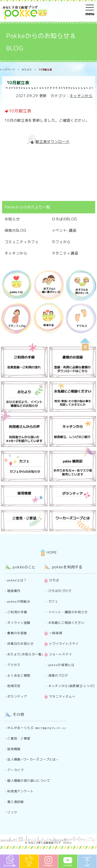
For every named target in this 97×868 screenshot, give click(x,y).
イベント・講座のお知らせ (68, 612)
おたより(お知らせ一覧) (25, 654)
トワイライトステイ (64, 644)
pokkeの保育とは (61, 665)
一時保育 (56, 633)
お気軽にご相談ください (66, 623)
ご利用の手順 (17, 612)
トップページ (8, 70)
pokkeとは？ (17, 580)
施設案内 (14, 591)
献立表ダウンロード (53, 142)
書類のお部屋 (17, 633)
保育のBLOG (16, 230)
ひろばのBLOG (65, 219)
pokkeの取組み (19, 601)
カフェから (61, 242)
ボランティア (17, 696)
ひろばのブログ (60, 591)
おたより (27, 70)
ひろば (54, 580)
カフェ (53, 601)
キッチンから (81, 96)
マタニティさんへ (62, 696)
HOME (49, 552)
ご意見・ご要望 (19, 738)
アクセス (14, 665)
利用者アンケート (20, 791)
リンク (12, 812)
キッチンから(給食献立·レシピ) (72, 686)
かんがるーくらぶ (37, 728)
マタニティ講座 (65, 253)
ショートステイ (61, 654)
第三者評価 (16, 802)
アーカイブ (16, 770)
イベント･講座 (64, 230)
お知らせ (12, 219)
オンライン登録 (19, 623)
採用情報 (14, 749)
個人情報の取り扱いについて (29, 781)
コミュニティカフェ (22, 242)
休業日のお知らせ (20, 644)
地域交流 (14, 686)
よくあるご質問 (19, 675)
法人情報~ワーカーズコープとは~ (33, 759)
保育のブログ (58, 675)
